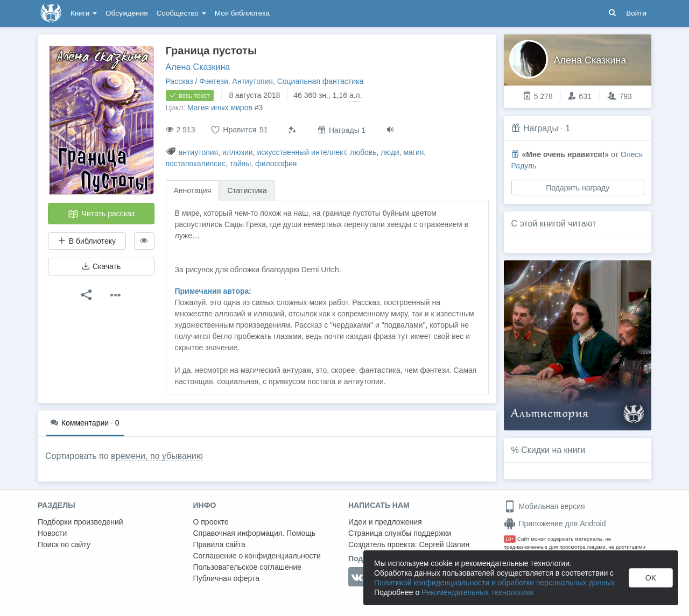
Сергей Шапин (444, 544)
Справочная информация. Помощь (255, 533)
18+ (510, 539)
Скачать (101, 266)
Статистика (247, 190)
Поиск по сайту (64, 544)
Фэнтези (214, 81)
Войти (636, 13)
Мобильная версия (544, 506)
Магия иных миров (220, 108)
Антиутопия (253, 81)
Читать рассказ (101, 214)
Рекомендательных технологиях (478, 592)
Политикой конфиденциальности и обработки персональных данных (494, 583)
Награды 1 (342, 130)
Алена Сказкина (198, 67)
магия (413, 152)
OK (651, 578)
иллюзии (238, 152)
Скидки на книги (553, 450)
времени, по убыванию (157, 456)
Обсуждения (126, 13)
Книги (84, 13)
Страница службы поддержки (400, 533)
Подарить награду (578, 188)
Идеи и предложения (385, 522)
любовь (363, 152)
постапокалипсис (196, 164)
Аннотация (193, 190)
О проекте (211, 522)
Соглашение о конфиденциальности (257, 556)
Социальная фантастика (321, 81)
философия (276, 164)
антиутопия (198, 152)
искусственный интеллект (301, 152)
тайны (241, 164)
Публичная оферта (227, 578)
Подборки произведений (80, 522)
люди (390, 152)
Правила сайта (219, 544)
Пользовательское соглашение (248, 567)
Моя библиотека (242, 13)
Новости (52, 533)
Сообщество (181, 13)
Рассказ (180, 81)
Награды (541, 128)
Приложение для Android (555, 523)
